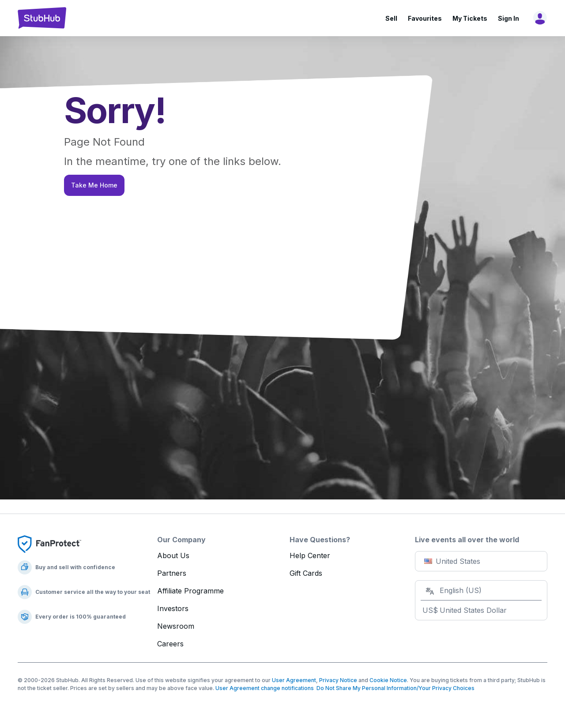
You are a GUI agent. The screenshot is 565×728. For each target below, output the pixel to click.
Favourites (425, 18)
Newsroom (176, 626)
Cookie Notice (388, 680)
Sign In (508, 18)
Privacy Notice (338, 680)
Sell (391, 18)
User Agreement (294, 680)
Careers (170, 644)
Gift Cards (306, 573)
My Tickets (470, 18)
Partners (172, 573)
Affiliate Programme (190, 591)
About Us (173, 555)
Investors (173, 608)
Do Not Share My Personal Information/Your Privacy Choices (394, 688)
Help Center (310, 555)
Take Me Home (94, 185)
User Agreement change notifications (265, 688)
